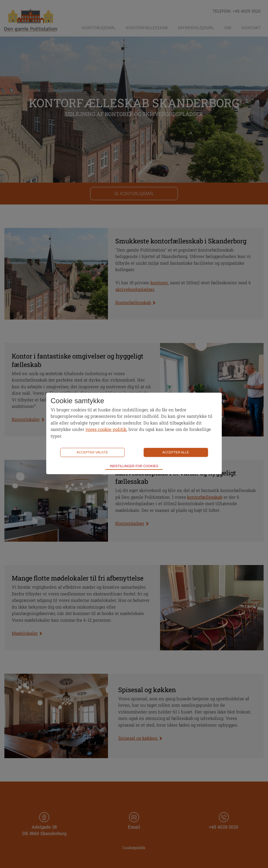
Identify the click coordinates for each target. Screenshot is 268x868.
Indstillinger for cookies (134, 466)
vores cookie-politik (106, 429)
